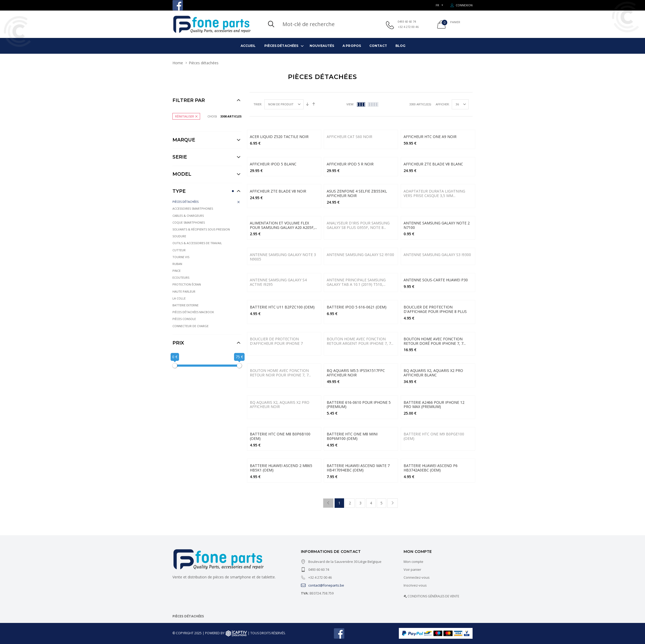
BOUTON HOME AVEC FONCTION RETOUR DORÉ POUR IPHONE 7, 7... (435, 341)
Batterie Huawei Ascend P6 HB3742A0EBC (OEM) (431, 468)
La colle (179, 298)
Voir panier (412, 569)
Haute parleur (184, 291)
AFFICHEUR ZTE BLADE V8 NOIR (278, 191)
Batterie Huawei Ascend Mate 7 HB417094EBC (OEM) (358, 468)
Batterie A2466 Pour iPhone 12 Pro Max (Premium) (434, 405)
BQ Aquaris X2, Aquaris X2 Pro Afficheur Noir (280, 405)
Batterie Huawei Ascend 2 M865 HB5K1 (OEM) (281, 468)
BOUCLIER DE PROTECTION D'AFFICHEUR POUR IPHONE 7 (276, 341)
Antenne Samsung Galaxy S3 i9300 (437, 255)
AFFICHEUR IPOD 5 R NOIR (350, 164)
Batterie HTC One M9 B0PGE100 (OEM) (434, 436)
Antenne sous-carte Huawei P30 (436, 280)
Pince (177, 271)
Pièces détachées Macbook (193, 312)
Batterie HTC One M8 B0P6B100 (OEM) (280, 436)
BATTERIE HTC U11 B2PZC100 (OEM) (282, 307)
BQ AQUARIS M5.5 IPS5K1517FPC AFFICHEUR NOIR (356, 373)
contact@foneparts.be (322, 585)
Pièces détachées (281, 46)
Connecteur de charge (190, 326)
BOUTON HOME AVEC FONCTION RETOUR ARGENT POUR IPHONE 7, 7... (360, 341)
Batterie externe (185, 305)
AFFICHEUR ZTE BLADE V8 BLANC (433, 164)
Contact (378, 46)
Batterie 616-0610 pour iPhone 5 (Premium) (359, 405)
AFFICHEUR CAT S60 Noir (349, 137)
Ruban (177, 264)
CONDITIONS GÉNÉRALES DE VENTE (433, 596)
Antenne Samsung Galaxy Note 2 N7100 (437, 225)
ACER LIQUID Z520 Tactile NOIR (279, 137)
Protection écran (187, 284)
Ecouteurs (181, 277)
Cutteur (179, 250)
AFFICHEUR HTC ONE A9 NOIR (430, 137)
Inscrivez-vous (415, 585)
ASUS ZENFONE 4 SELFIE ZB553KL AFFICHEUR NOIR (357, 193)
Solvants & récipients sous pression (201, 229)
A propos (352, 46)
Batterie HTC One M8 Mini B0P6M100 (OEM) (352, 436)
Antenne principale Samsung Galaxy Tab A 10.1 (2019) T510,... (356, 282)
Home (178, 63)
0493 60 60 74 (407, 21)
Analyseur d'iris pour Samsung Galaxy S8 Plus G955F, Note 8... (358, 225)
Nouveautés (322, 46)
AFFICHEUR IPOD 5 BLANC (273, 164)
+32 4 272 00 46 (408, 27)
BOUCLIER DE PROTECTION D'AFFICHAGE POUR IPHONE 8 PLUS (435, 309)
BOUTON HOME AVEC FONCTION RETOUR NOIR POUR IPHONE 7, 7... (280, 373)
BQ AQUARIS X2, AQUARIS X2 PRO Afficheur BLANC (433, 373)
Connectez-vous (417, 577)
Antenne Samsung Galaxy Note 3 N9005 (283, 257)
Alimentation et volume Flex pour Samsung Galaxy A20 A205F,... (283, 225)
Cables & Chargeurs (188, 216)
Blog (400, 46)
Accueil (248, 46)
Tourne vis (181, 257)
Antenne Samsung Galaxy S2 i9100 (360, 255)
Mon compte (413, 562)
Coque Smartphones (189, 222)
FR (437, 5)
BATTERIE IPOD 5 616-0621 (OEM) (357, 307)
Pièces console (184, 319)
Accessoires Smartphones (193, 208)
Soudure (179, 236)
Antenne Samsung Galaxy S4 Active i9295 (278, 282)
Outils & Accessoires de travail (197, 243)
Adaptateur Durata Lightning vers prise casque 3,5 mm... (434, 193)
